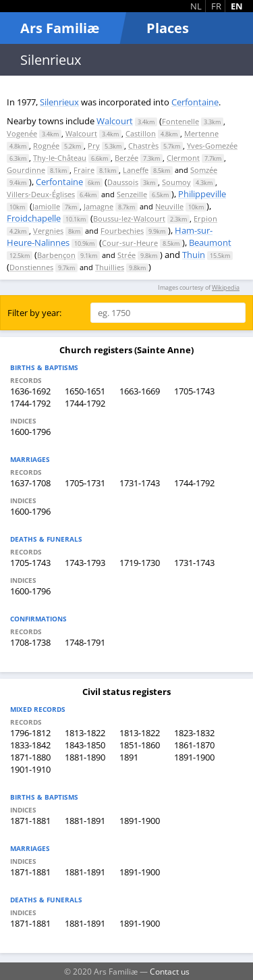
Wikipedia (226, 287)
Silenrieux (59, 102)
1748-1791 (85, 642)
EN (237, 6)
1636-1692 (30, 391)
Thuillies (110, 267)
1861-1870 (194, 745)
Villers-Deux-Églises (41, 194)
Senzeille (132, 194)
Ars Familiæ (60, 28)
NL (196, 6)
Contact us (170, 971)
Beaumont (210, 242)
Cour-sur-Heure (130, 243)
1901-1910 (30, 769)
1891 (129, 757)
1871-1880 (30, 757)
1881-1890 (85, 757)
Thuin (194, 255)
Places (168, 28)
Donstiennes (31, 267)
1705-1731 (85, 483)
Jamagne (99, 206)
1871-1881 (30, 821)
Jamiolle (46, 206)
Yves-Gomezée (212, 146)
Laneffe (136, 170)
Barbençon (56, 255)
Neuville (169, 206)
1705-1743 (194, 391)
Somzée (204, 170)
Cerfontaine (195, 102)
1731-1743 (140, 483)
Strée (126, 255)
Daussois (123, 182)
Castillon (141, 133)
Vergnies (48, 231)
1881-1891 (85, 821)
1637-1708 (30, 483)
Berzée (126, 158)
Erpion (205, 218)
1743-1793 (85, 563)
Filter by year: (34, 313)
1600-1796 (30, 432)
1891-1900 (194, 757)
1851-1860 (140, 745)
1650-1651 (85, 391)
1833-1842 (30, 745)
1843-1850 (85, 745)
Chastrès (143, 146)
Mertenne (201, 133)
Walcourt (115, 121)
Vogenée (22, 133)
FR (216, 6)
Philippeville (202, 194)
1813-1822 (85, 733)
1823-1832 (194, 733)
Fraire (84, 170)
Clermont (183, 158)
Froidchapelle (34, 218)
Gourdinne (26, 170)
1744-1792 (30, 403)
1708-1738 (30, 642)
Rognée (46, 146)
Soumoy (176, 182)
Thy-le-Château (60, 158)
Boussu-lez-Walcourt (129, 218)
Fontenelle (180, 121)
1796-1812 (30, 733)
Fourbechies (122, 231)
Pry (94, 146)
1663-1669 (140, 391)
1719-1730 (140, 563)
